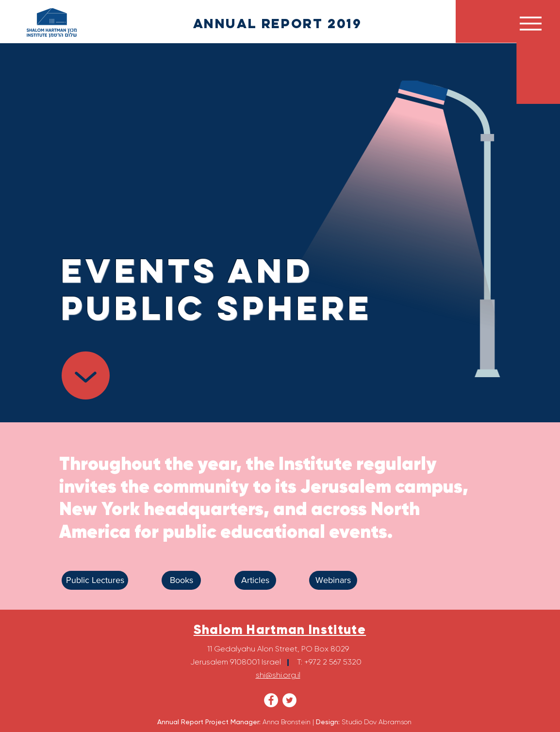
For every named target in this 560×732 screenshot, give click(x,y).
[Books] (181, 580)
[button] (531, 24)
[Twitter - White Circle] (289, 700)
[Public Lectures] (95, 580)
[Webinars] (333, 580)
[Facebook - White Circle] (271, 700)
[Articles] (255, 580)
